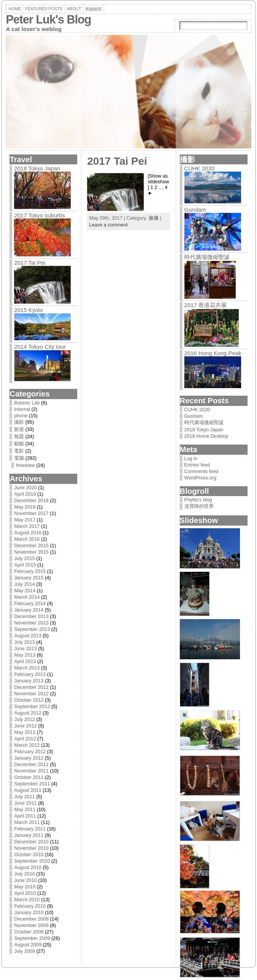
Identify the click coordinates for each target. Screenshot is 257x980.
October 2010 (29, 854)
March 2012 (27, 745)
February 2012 (30, 751)
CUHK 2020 (199, 168)
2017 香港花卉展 (206, 305)
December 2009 (31, 919)
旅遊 (19, 429)
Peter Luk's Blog (48, 20)
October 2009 (29, 932)
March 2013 (27, 668)
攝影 (19, 422)
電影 (19, 451)
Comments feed (201, 471)
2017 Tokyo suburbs (39, 215)
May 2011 (25, 809)
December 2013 (31, 616)
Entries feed (197, 465)
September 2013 (32, 629)
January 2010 (29, 912)
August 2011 (28, 790)
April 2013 (25, 661)
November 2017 (31, 513)
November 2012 (31, 694)
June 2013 (25, 648)
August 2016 (28, 533)
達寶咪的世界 (199, 506)
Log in (191, 458)
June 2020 (25, 488)
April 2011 (25, 816)
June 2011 (25, 803)
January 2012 (29, 758)
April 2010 (25, 893)
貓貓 (19, 444)
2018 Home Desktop (206, 436)
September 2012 (32, 706)
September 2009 (32, 938)
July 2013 (24, 642)
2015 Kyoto (28, 310)
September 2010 (32, 861)
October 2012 (29, 700)
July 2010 (24, 874)
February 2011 (30, 829)
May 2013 (25, 655)
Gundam (195, 210)
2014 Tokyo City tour (40, 347)
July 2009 (24, 951)
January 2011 (29, 835)
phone (21, 416)
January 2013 (29, 681)
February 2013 (30, 674)
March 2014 (27, 597)
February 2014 (30, 603)
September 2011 (32, 784)
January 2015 (29, 578)
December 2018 (31, 500)
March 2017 (27, 526)
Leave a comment (108, 225)
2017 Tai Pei (30, 263)
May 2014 (25, 591)
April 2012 (25, 739)
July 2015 (24, 558)
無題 (19, 436)
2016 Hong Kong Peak (213, 353)
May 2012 (25, 732)
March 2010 (27, 900)
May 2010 (25, 887)
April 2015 (25, 565)
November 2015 (31, 552)
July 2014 (24, 584)
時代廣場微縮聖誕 (207, 257)
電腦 (19, 458)
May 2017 (25, 520)
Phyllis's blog (198, 500)
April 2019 (25, 494)
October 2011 (29, 777)
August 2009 (28, 945)
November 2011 (31, 771)
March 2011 (27, 822)
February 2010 (30, 906)
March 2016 (27, 539)
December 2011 (31, 764)
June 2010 (25, 880)
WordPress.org (200, 478)
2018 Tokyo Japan (37, 168)
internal (22, 409)
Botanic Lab (27, 403)
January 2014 (29, 610)
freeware (25, 465)
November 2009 (31, 925)
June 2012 (25, 726)
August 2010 (28, 867)
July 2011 (24, 797)
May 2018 (25, 507)
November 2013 (31, 623)
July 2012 (24, 719)
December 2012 (31, 687)
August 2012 (28, 713)
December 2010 (31, 842)
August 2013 (28, 636)
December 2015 (31, 545)
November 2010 (31, 848)
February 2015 (30, 571)
